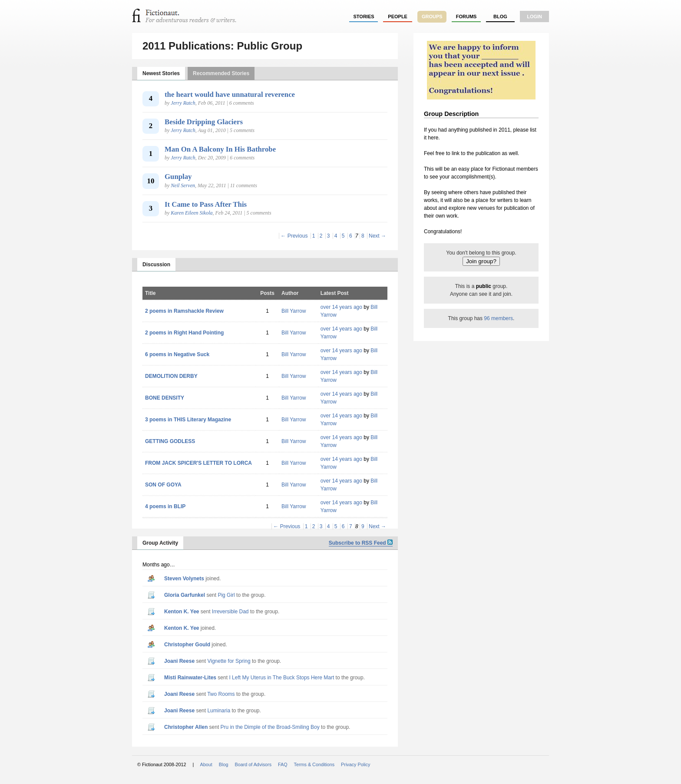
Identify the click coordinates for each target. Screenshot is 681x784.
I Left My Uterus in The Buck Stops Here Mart (281, 678)
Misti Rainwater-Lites (190, 678)
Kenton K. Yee (182, 612)
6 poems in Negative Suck (177, 354)
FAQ (283, 764)
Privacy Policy (355, 764)
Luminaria (219, 711)
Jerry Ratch (183, 103)
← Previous (294, 236)
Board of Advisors (253, 764)
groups (432, 17)
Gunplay (178, 177)
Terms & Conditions (314, 764)
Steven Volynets (184, 579)
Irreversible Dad (230, 612)
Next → (377, 236)
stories (364, 17)
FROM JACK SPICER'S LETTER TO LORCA (198, 463)
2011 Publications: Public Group (222, 46)
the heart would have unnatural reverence (230, 94)
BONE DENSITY (165, 398)
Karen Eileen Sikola (192, 213)
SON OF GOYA (163, 485)
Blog (500, 17)
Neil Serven (183, 185)
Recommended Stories (221, 73)
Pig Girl (226, 595)
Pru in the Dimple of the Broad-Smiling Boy (270, 727)
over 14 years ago (341, 307)
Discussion (156, 265)
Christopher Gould (187, 645)
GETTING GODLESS (170, 441)
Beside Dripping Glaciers (204, 122)
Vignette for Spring (229, 661)
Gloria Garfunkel (185, 595)
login (534, 17)
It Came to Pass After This (206, 204)
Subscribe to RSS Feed (361, 543)
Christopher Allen (186, 727)
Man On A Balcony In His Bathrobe (220, 149)
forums (466, 17)
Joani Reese (179, 661)
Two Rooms (221, 694)
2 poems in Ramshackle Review (184, 311)
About (206, 764)
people (398, 17)
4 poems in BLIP (165, 506)
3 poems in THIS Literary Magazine (188, 420)
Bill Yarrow (294, 311)
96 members (498, 318)
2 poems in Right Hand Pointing (184, 333)
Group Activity (160, 543)
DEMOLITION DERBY (171, 376)
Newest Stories (161, 73)
